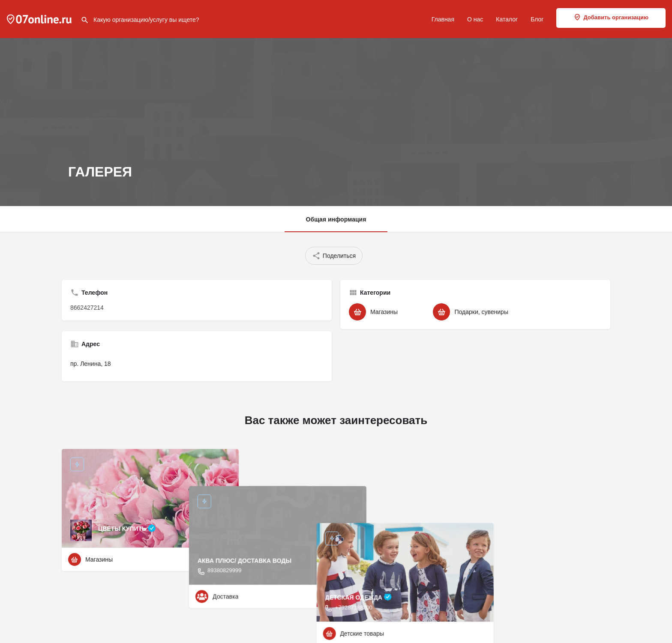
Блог (537, 19)
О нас (475, 19)
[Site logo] (40, 18)
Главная (443, 19)
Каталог (507, 19)
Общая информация (336, 219)
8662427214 (87, 308)
